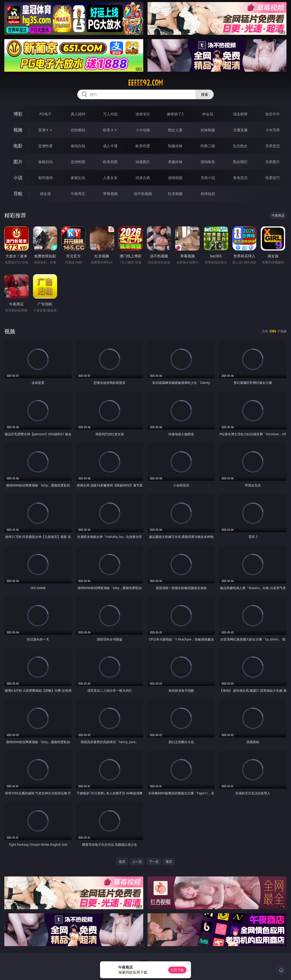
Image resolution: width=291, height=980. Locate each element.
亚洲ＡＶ (45, 130)
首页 (122, 862)
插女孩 (45, 194)
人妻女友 (110, 178)
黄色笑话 (240, 178)
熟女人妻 (175, 130)
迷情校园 (175, 178)
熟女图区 (240, 162)
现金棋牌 (240, 114)
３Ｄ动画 (143, 130)
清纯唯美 (208, 162)
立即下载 (177, 970)
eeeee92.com (145, 83)
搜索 (205, 94)
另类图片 (273, 162)
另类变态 (273, 146)
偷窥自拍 (45, 162)
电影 (18, 146)
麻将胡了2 (175, 114)
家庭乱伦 (78, 178)
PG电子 (45, 114)
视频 (18, 130)
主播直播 (240, 130)
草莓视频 (110, 194)
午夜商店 (78, 194)
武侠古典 (143, 178)
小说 (18, 178)
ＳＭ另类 (273, 130)
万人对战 (110, 114)
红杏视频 (175, 194)
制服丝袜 (175, 146)
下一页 (154, 862)
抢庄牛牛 (273, 114)
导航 (18, 194)
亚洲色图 (78, 162)
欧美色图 (110, 162)
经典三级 (208, 146)
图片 (18, 162)
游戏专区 (143, 114)
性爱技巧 (273, 178)
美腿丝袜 (175, 162)
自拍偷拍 (78, 130)
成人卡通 (110, 146)
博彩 (18, 114)
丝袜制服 (208, 130)
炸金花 (208, 114)
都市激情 (45, 178)
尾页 (169, 862)
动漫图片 (143, 162)
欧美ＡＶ (110, 130)
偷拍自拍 (78, 146)
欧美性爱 (143, 146)
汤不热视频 (143, 194)
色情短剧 (208, 194)
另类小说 (208, 178)
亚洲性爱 (45, 146)
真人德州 (78, 114)
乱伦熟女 (240, 146)
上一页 (137, 862)
